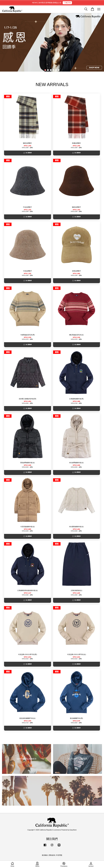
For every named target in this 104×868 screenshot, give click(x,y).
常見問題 (59, 855)
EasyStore (73, 830)
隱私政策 (52, 855)
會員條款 (45, 855)
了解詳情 (67, 3)
